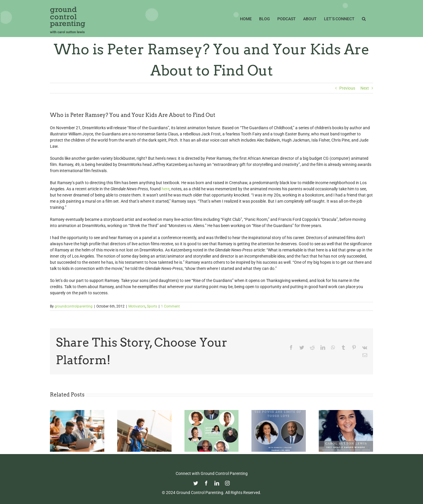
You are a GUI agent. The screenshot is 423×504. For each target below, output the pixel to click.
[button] (364, 18)
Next (365, 88)
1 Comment (170, 306)
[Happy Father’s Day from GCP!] (144, 412)
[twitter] (196, 483)
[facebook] (206, 483)
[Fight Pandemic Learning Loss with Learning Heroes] (77, 412)
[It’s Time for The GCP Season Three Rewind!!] (212, 412)
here (166, 189)
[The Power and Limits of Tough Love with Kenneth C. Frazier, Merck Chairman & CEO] (279, 412)
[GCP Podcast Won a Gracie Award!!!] (346, 412)
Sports (152, 306)
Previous (347, 88)
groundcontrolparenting (74, 306)
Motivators (137, 306)
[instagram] (227, 483)
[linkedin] (217, 483)
